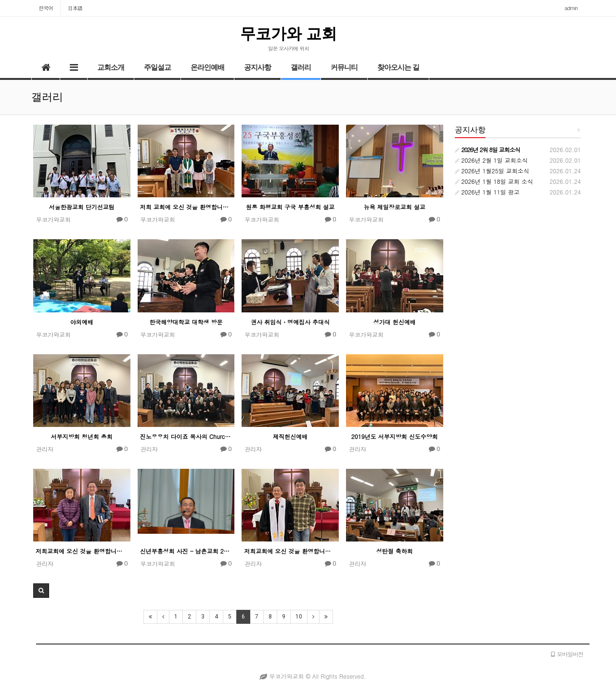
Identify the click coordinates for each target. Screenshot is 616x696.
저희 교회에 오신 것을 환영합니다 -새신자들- (186, 207)
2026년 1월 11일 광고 (487, 192)
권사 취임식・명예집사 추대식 (290, 322)
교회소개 (111, 67)
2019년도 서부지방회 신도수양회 (395, 436)
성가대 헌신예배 (395, 322)
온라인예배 (207, 67)
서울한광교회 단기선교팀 (82, 207)
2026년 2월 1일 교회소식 (491, 160)
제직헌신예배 (290, 436)
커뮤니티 (344, 67)
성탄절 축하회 (395, 551)
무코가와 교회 (289, 34)
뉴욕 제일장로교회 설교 (395, 207)
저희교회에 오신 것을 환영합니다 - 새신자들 (290, 551)
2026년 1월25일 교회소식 (492, 171)
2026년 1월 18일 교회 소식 (494, 181)
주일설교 (157, 67)
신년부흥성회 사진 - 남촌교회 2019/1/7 (186, 551)
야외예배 (82, 322)
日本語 (75, 8)
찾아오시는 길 (398, 67)
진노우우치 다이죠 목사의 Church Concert (186, 436)
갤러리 (301, 67)
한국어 (46, 8)
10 (299, 617)
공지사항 (257, 67)
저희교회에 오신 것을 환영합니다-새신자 (82, 551)
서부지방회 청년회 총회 (82, 436)
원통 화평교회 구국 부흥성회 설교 (290, 207)
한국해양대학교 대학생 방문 (186, 322)
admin (571, 8)
